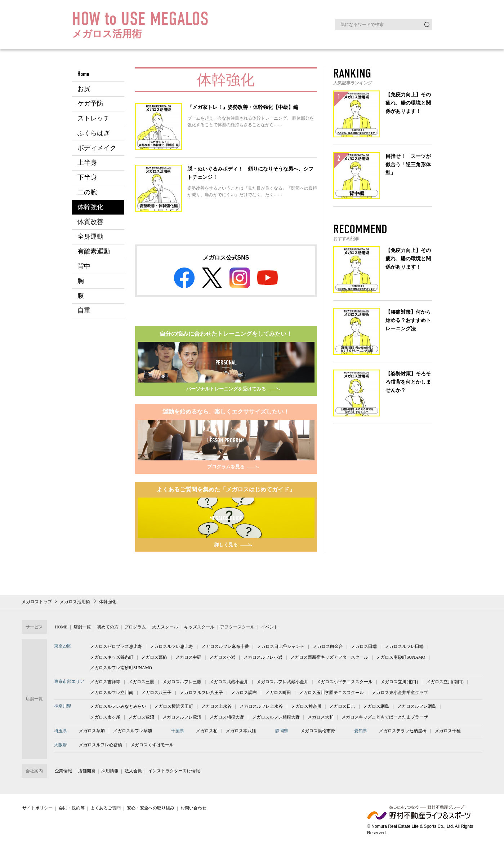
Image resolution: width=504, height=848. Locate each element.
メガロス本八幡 (241, 732)
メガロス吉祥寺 (105, 683)
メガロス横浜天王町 (174, 708)
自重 (84, 311)
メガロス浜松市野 (318, 732)
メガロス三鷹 (141, 683)
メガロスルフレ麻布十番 (225, 648)
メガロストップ (37, 603)
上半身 (87, 163)
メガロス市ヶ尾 (105, 719)
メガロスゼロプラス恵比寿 (116, 648)
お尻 (84, 89)
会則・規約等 (69, 809)
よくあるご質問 (102, 809)
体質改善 (90, 222)
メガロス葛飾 (154, 659)
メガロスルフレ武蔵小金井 (282, 683)
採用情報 (106, 772)
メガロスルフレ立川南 (112, 694)
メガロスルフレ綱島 (417, 708)
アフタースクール (228, 628)
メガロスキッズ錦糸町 (112, 659)
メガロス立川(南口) (445, 683)
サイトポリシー (37, 809)
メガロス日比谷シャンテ (281, 648)
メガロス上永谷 (217, 708)
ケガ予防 (90, 104)
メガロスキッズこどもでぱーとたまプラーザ (385, 719)
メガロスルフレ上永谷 (261, 708)
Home (83, 74)
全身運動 (90, 237)
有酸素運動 (94, 251)
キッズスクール (191, 628)
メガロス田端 (364, 648)
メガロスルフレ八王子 (201, 694)
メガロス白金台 (328, 648)
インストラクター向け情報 (167, 772)
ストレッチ (94, 118)
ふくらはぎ (94, 133)
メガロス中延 (188, 659)
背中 (84, 266)
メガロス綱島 (376, 708)
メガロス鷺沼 (141, 719)
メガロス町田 (278, 694)
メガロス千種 (448, 732)
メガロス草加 (92, 732)
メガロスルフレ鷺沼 (182, 719)
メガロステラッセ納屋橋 (403, 732)
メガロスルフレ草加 (133, 732)
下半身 (87, 178)
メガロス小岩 (222, 659)
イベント (258, 628)
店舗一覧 (80, 628)
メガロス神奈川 (306, 708)
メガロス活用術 (75, 603)
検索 (427, 25)
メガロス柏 (207, 732)
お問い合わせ (187, 809)
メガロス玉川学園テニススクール (331, 694)
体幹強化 (90, 207)
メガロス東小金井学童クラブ (400, 694)
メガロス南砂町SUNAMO (401, 659)
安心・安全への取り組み (145, 809)
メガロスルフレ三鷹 (182, 683)
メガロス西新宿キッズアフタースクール (329, 659)
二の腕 (87, 192)
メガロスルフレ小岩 (263, 659)
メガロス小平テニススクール (344, 683)
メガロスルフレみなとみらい (118, 708)
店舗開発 (84, 772)
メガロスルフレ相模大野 (276, 719)
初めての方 (104, 628)
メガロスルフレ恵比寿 (171, 648)
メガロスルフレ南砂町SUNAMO (121, 669)
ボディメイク (97, 148)
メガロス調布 (244, 694)
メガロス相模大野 (227, 719)
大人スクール (158, 628)
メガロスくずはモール (152, 746)
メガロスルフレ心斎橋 (101, 746)
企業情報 (63, 772)
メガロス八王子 (156, 694)
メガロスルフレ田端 (404, 648)
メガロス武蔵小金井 (229, 683)
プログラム (130, 628)
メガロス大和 (321, 719)
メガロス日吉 (342, 708)
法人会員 (128, 772)
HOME (60, 628)
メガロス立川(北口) (399, 683)
